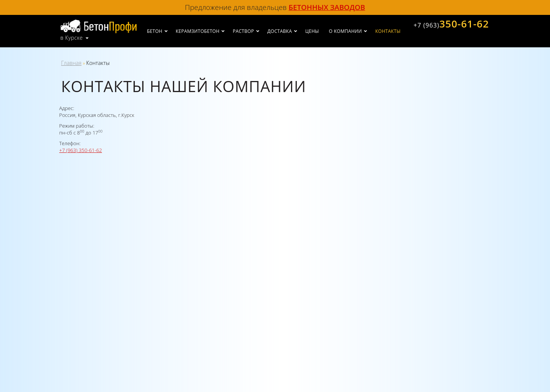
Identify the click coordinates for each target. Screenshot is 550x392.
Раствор (243, 31)
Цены (312, 31)
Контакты (388, 31)
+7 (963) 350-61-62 (81, 150)
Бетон (155, 31)
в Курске (72, 38)
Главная (71, 63)
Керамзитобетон (198, 31)
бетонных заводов (327, 7)
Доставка (280, 31)
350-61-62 (451, 24)
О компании (345, 31)
